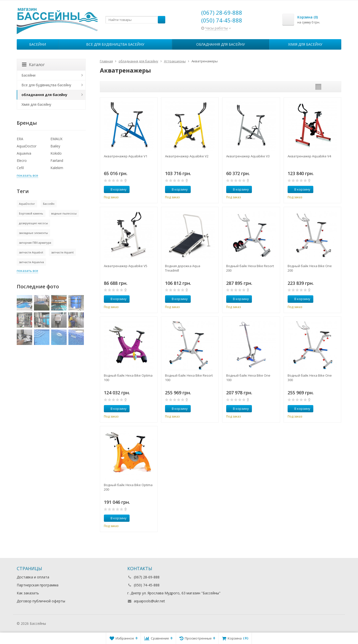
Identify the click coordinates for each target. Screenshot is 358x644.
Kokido (56, 153)
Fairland (57, 161)
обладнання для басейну (221, 44)
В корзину (116, 189)
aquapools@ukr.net (149, 601)
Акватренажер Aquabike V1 (126, 156)
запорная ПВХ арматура (35, 243)
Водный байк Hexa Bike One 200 (310, 268)
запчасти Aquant (62, 252)
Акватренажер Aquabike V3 (248, 156)
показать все (27, 175)
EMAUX (56, 139)
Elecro (22, 161)
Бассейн (49, 204)
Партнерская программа (38, 585)
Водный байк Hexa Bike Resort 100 (189, 378)
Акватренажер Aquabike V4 (309, 156)
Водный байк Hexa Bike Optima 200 (128, 487)
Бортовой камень (31, 213)
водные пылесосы (64, 213)
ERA (20, 139)
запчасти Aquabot (31, 252)
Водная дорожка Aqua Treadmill (183, 268)
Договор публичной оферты (41, 601)
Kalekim (57, 168)
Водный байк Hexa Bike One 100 (248, 378)
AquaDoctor (27, 146)
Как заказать (28, 593)
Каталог (33, 65)
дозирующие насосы (33, 223)
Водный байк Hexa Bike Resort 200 (250, 268)
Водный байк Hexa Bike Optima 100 (128, 378)
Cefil (20, 168)
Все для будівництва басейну (115, 44)
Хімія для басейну (305, 44)
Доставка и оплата (33, 577)
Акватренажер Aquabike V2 (187, 156)
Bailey (55, 146)
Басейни (38, 44)
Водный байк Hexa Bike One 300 (310, 378)
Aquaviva (24, 153)
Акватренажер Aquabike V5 (126, 266)
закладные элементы (33, 233)
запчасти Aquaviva (31, 262)
